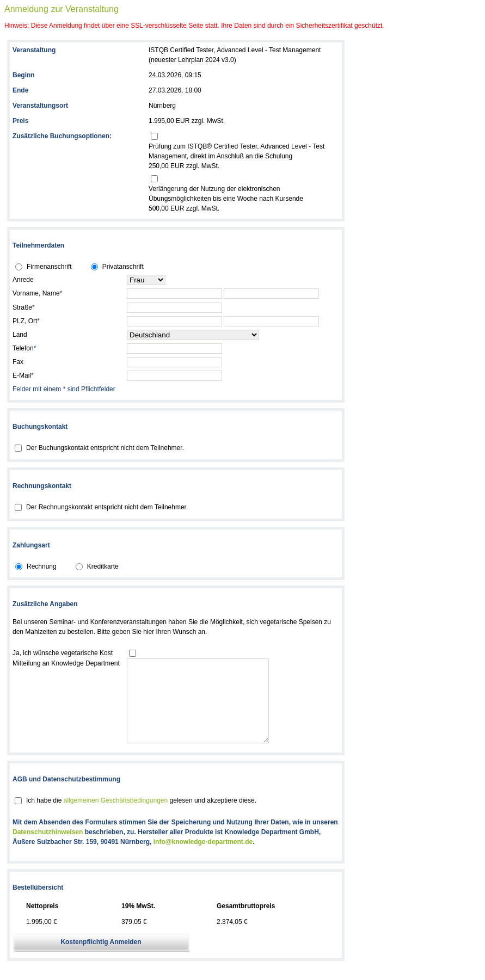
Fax (18, 362)
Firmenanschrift (49, 267)
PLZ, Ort (26, 321)
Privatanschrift (123, 267)
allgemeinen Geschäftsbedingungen (116, 817)
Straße (24, 307)
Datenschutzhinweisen (48, 848)
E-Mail (23, 375)
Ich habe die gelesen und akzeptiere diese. (141, 817)
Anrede (23, 280)
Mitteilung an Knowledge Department (66, 663)
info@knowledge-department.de (203, 858)
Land (20, 335)
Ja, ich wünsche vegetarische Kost (63, 653)
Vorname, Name (37, 293)
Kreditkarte (103, 566)
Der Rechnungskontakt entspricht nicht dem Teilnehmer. (107, 507)
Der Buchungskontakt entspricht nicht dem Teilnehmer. (105, 448)
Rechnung (42, 566)
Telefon (24, 348)
